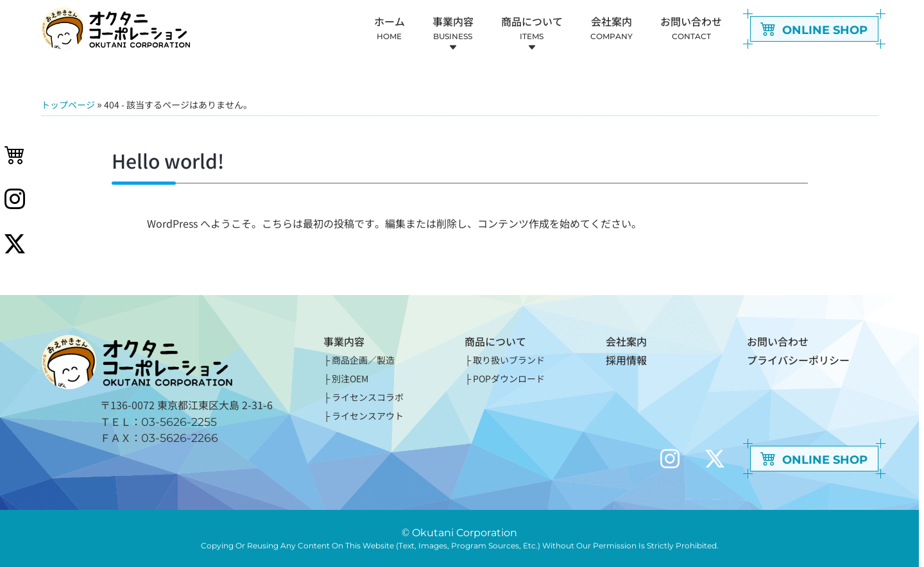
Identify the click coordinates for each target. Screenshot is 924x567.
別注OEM (350, 378)
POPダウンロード (509, 378)
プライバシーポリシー (798, 360)
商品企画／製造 (363, 360)
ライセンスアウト (368, 416)
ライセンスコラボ (368, 397)
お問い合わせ (778, 341)
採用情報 (626, 360)
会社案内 (626, 341)
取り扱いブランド (509, 360)
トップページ (68, 105)
